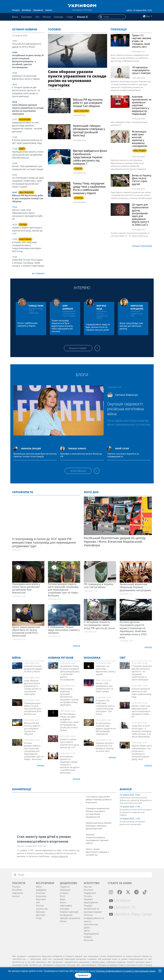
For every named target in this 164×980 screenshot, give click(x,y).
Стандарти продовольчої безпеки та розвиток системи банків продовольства (97, 813)
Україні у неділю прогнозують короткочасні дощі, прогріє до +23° (27, 231)
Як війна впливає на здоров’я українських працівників (132, 823)
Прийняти (83, 975)
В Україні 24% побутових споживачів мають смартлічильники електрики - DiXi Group (27, 247)
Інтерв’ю (82, 288)
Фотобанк (26, 10)
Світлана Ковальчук (127, 395)
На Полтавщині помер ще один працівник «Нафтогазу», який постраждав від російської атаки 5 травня (28, 182)
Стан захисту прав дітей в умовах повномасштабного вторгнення (99, 800)
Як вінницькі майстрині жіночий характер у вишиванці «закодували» (140, 139)
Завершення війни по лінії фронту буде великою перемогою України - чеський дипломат (27, 127)
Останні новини (25, 29)
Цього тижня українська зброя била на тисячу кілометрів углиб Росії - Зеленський (26, 631)
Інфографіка (66, 906)
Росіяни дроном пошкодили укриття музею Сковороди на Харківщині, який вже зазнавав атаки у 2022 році (133, 630)
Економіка (27, 17)
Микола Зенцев (31, 448)
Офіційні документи (70, 918)
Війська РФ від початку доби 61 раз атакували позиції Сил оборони (28, 198)
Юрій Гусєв (122, 448)
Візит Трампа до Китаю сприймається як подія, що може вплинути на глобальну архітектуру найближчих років (130, 58)
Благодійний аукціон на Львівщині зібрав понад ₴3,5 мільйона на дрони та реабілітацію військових (70, 765)
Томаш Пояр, (36, 306)
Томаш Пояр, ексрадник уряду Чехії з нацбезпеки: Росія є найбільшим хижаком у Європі (89, 188)
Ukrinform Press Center (131, 914)
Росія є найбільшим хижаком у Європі (27, 324)
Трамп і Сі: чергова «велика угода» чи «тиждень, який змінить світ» (142, 41)
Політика (41, 893)
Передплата (90, 893)
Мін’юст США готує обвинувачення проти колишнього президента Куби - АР (28, 214)
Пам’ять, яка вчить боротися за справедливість (123, 455)
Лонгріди (65, 909)
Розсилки (88, 940)
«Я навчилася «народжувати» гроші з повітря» (141, 70)
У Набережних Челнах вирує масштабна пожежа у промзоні (64, 630)
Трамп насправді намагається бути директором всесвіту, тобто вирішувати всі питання (62, 326)
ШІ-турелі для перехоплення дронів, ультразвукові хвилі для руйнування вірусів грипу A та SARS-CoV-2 (140, 215)
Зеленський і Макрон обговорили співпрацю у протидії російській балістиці (89, 131)
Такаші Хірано (77, 448)
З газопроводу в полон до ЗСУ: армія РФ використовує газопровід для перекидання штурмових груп (44, 542)
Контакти (88, 890)
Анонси (49, 10)
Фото (62, 896)
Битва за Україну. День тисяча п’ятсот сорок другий (142, 180)
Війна (15, 17)
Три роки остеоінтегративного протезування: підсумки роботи (97, 839)
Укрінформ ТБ (23, 492)
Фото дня (91, 492)
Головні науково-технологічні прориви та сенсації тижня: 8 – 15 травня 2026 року (130, 235)
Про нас (88, 887)
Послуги (16, 10)
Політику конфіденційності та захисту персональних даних (126, 971)
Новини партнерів (69, 912)
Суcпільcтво (42, 909)
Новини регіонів (61, 658)
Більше (77, 646)
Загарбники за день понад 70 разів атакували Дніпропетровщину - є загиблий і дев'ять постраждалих (28, 61)
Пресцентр (38, 10)
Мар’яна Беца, (101, 307)
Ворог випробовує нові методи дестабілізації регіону (131, 326)
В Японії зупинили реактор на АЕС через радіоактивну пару (27, 142)
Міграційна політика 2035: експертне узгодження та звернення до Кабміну (136, 812)
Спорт (70, 17)
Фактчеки (41, 899)
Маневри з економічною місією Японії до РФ (81, 455)
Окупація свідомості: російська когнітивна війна (126, 409)
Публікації (119, 29)
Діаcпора (41, 915)
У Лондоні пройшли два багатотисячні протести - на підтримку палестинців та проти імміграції (26, 92)
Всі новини (38, 273)
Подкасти (65, 887)
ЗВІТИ (87, 931)
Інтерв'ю (64, 893)
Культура (59, 17)
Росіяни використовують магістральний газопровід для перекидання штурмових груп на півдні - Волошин (64, 590)
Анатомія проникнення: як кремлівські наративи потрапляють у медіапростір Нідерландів (142, 105)
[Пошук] (115, 17)
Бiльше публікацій (142, 246)
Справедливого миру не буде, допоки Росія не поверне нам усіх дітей (98, 327)
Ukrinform (120, 901)
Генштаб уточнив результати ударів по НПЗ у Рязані (27, 45)
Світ (37, 17)
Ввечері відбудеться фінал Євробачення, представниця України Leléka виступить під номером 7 (90, 157)
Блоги (82, 375)
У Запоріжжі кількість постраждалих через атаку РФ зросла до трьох (99, 625)
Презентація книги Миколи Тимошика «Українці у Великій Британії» (99, 826)
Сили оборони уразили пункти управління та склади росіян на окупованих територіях (28, 109)
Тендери (88, 906)
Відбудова (41, 890)
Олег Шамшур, (68, 307)
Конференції (66, 915)
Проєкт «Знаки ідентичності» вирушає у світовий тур (97, 852)
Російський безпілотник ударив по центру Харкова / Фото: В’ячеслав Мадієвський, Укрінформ (115, 542)
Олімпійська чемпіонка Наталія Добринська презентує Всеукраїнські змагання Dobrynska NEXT (136, 800)
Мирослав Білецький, (137, 307)
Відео (63, 899)
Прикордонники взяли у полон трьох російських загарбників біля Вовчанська (28, 155)
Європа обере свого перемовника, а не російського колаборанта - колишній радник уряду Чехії (142, 752)
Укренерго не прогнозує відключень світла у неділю (26, 77)
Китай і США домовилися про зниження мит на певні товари (28, 168)
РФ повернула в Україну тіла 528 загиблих (99, 586)
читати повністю (60, 856)
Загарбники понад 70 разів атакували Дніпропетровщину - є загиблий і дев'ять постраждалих (70, 673)
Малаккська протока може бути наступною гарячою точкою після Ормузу (35, 455)
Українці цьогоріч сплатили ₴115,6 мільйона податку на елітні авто (105, 747)
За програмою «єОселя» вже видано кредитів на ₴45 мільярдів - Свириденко (106, 728)
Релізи (63, 921)
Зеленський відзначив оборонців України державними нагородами (135, 587)
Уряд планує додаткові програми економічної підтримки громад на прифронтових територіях (69, 697)
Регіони (47, 17)
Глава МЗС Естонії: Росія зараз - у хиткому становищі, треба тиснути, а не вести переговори (28, 263)
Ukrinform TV (122, 907)
